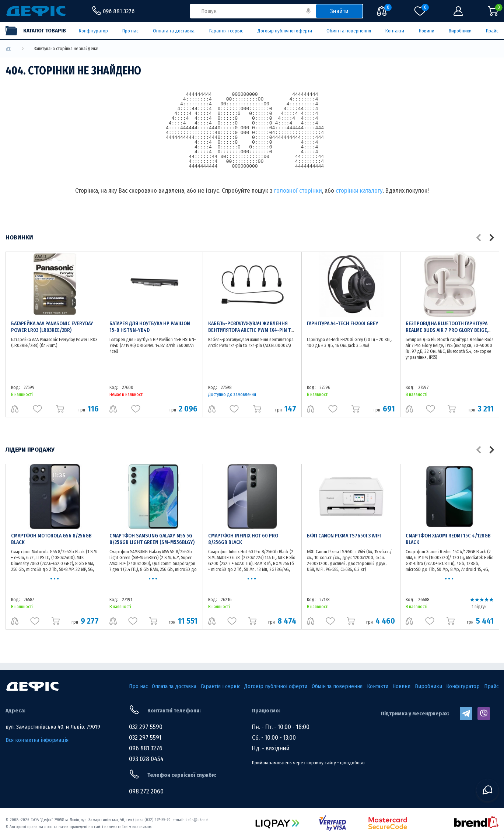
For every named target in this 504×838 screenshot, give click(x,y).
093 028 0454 (146, 759)
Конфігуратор (93, 31)
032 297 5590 (146, 727)
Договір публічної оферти (285, 31)
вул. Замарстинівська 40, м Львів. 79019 (53, 727)
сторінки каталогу (359, 191)
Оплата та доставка (174, 31)
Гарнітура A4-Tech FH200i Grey (343, 324)
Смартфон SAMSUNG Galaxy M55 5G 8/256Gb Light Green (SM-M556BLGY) (152, 539)
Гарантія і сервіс (226, 31)
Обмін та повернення (349, 31)
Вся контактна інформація (37, 740)
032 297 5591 (145, 738)
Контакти (395, 31)
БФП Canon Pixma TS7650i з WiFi (344, 536)
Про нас (130, 31)
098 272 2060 (146, 791)
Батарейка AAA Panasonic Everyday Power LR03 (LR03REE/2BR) (52, 327)
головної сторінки (298, 191)
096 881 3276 (146, 748)
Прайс (492, 31)
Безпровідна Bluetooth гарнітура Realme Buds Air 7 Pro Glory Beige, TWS (447, 330)
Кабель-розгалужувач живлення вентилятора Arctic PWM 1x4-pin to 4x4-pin (251, 330)
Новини (427, 31)
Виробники (460, 31)
